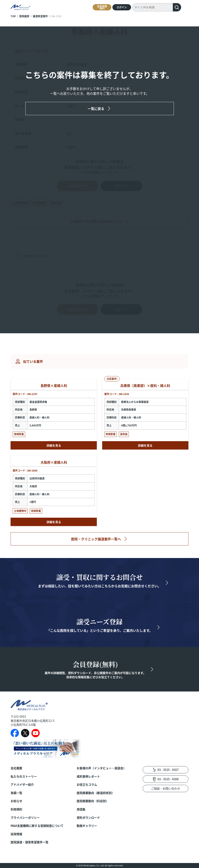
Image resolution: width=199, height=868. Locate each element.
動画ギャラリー (87, 826)
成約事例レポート (88, 776)
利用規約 (16, 809)
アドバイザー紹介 (22, 785)
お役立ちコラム (87, 785)
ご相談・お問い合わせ (166, 788)
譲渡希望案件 (40, 16)
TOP (13, 16)
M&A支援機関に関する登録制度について (37, 826)
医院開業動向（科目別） (93, 801)
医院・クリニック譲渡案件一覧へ (96, 539)
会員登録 (102, 7)
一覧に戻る (96, 109)
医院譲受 (24, 16)
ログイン (122, 7)
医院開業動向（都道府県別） (96, 793)
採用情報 (16, 834)
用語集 (81, 809)
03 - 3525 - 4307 (168, 770)
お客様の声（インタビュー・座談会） (101, 768)
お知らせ (16, 801)
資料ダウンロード (88, 818)
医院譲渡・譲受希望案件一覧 (29, 842)
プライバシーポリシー (25, 818)
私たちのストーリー (24, 776)
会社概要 (16, 768)
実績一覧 (16, 793)
